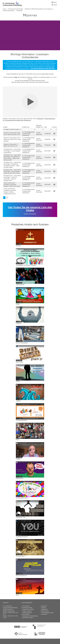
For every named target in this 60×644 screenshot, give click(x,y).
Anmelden (44, 614)
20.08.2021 (40, 119)
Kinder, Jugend (27, 611)
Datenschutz (45, 611)
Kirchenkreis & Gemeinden (16, 9)
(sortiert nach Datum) (30, 214)
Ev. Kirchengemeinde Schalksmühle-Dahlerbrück (17, 120)
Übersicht (44, 606)
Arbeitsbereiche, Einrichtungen (27, 613)
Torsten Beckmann (50, 119)
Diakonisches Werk (28, 609)
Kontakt (44, 608)
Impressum (44, 609)
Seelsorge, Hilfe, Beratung (30, 616)
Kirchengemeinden (27, 608)
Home (5, 9)
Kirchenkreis (26, 606)
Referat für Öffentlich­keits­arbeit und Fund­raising (39, 9)
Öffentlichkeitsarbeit (9, 11)
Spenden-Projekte (28, 618)
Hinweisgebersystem (47, 613)
